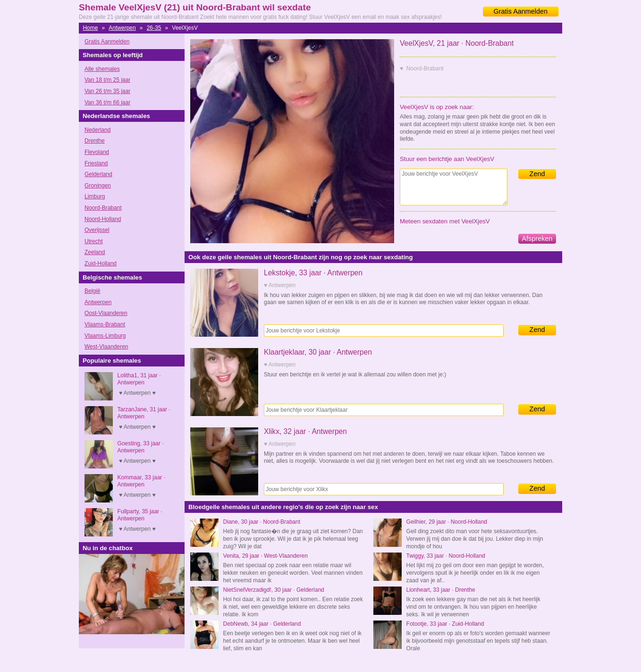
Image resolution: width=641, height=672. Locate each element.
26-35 (154, 28)
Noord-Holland (103, 219)
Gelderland (98, 174)
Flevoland (97, 152)
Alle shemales (102, 69)
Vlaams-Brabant (105, 324)
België (92, 291)
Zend (537, 174)
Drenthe (95, 141)
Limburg (95, 196)
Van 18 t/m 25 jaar (107, 80)
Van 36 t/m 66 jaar (107, 102)
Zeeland (95, 252)
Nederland (97, 130)
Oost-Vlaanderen (106, 313)
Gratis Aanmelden (521, 11)
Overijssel (97, 230)
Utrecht (94, 241)
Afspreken (537, 238)
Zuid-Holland (101, 264)
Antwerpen (122, 28)
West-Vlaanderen (106, 347)
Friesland (96, 163)
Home (90, 28)
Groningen (98, 186)
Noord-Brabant (103, 208)
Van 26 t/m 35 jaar (107, 91)
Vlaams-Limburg (105, 336)
